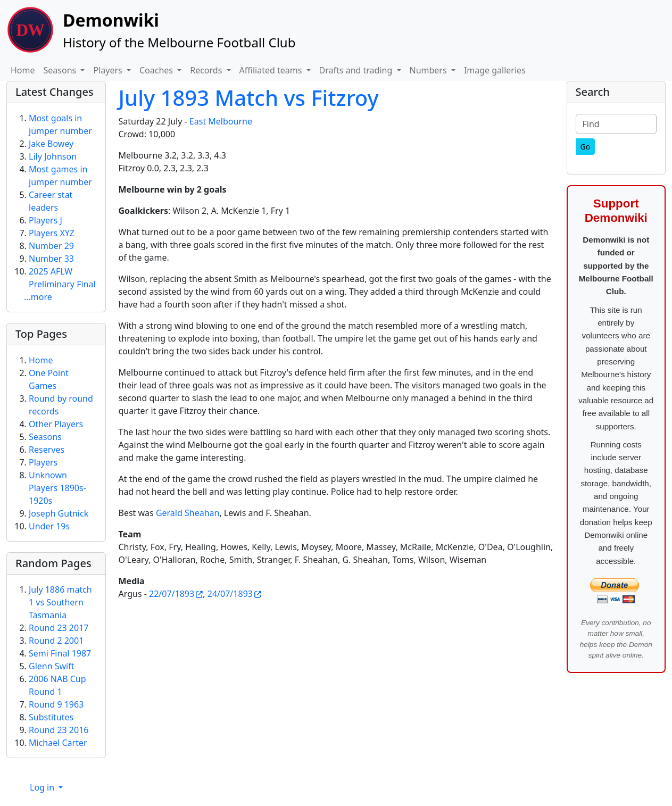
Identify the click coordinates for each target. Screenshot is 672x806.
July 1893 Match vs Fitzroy (249, 98)
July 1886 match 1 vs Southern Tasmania (60, 602)
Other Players (56, 424)
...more (38, 297)
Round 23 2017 (59, 628)
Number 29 (51, 246)
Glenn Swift (52, 666)
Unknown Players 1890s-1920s (57, 488)
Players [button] (109, 70)
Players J (45, 220)
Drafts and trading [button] (357, 70)
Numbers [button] (429, 70)
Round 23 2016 (59, 730)
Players (43, 462)
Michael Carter (58, 743)
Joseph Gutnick (59, 513)
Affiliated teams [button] (272, 70)
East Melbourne (221, 121)
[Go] (586, 147)
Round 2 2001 (56, 641)
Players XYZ (52, 233)
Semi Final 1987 (60, 653)
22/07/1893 (172, 594)
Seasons (45, 437)
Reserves (47, 450)
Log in (43, 787)
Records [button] (207, 70)
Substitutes (51, 717)
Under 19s (49, 526)
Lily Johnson (53, 156)
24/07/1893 (230, 594)
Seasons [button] (61, 70)
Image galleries (495, 70)
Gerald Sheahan (188, 513)
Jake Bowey (51, 144)
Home (23, 70)
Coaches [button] (157, 70)
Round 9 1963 (56, 704)
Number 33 (51, 259)
